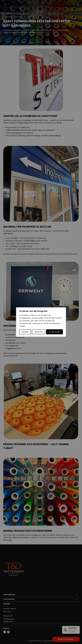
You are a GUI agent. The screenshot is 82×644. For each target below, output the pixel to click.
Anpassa (25, 332)
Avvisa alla (39, 332)
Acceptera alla (54, 332)
